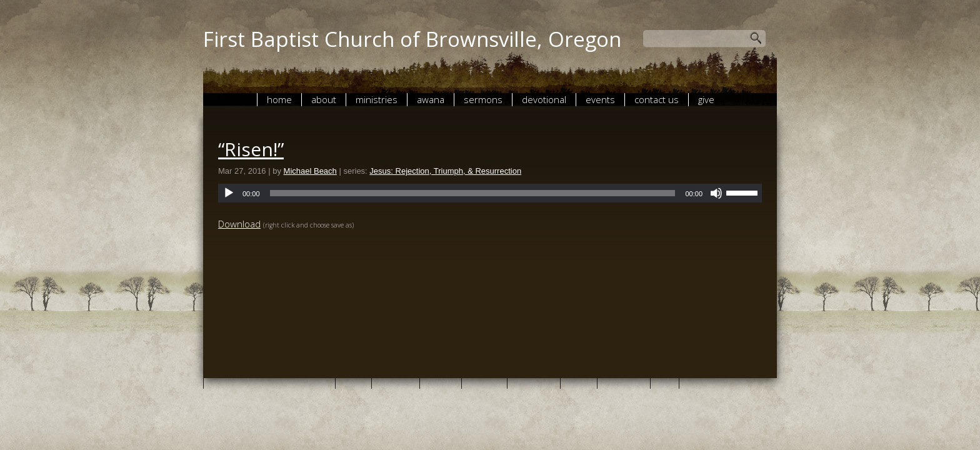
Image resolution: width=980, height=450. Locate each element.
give (706, 99)
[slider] (473, 193)
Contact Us (657, 99)
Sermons (483, 99)
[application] (490, 193)
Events (600, 99)
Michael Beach (310, 171)
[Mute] (716, 193)
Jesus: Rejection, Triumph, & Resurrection (445, 171)
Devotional (544, 99)
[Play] (229, 193)
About (324, 99)
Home (279, 99)
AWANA (431, 99)
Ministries (377, 99)
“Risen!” (251, 149)
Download (239, 224)
